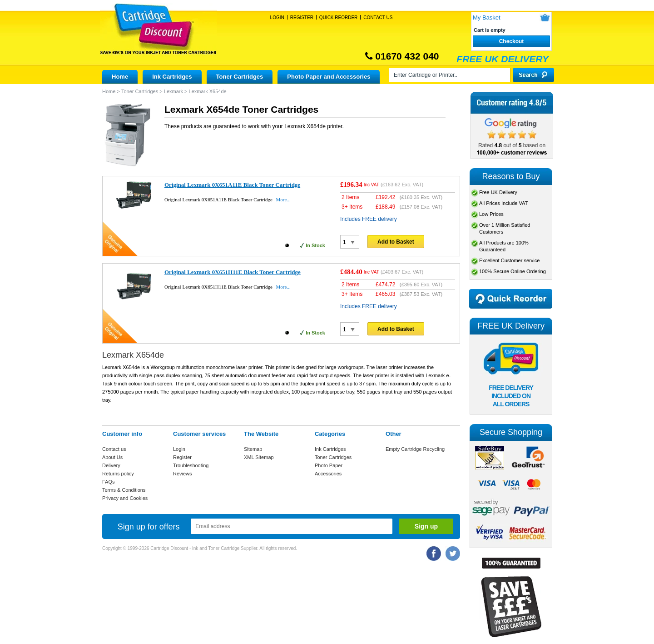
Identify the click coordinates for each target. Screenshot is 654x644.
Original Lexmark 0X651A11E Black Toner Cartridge (232, 185)
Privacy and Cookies (125, 498)
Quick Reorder (338, 17)
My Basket (487, 17)
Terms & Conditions (124, 490)
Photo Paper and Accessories (329, 77)
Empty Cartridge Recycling (415, 449)
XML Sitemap (259, 457)
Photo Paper (329, 465)
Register (302, 17)
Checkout (512, 41)
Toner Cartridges (240, 77)
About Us (112, 457)
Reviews (183, 474)
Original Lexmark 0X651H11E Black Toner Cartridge (233, 272)
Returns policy (118, 474)
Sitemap (253, 449)
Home (120, 77)
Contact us (114, 449)
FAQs (109, 482)
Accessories (328, 474)
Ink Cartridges (172, 77)
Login (277, 17)
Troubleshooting (191, 465)
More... (283, 200)
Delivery (111, 465)
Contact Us (378, 17)
